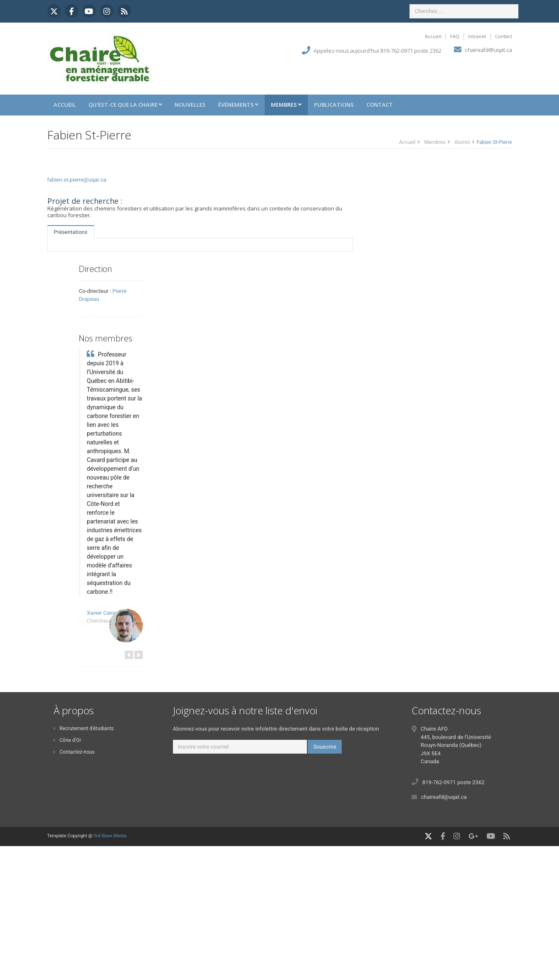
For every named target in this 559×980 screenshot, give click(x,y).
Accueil (433, 36)
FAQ (455, 36)
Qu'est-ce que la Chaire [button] (125, 105)
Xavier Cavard (103, 613)
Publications (334, 105)
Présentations (71, 232)
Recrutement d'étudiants (84, 729)
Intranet (477, 36)
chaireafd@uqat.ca (488, 50)
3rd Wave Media (110, 836)
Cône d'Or (67, 740)
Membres (286, 105)
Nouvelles (190, 105)
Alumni (462, 142)
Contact (504, 36)
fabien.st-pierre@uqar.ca (77, 180)
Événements (238, 105)
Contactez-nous (74, 752)
